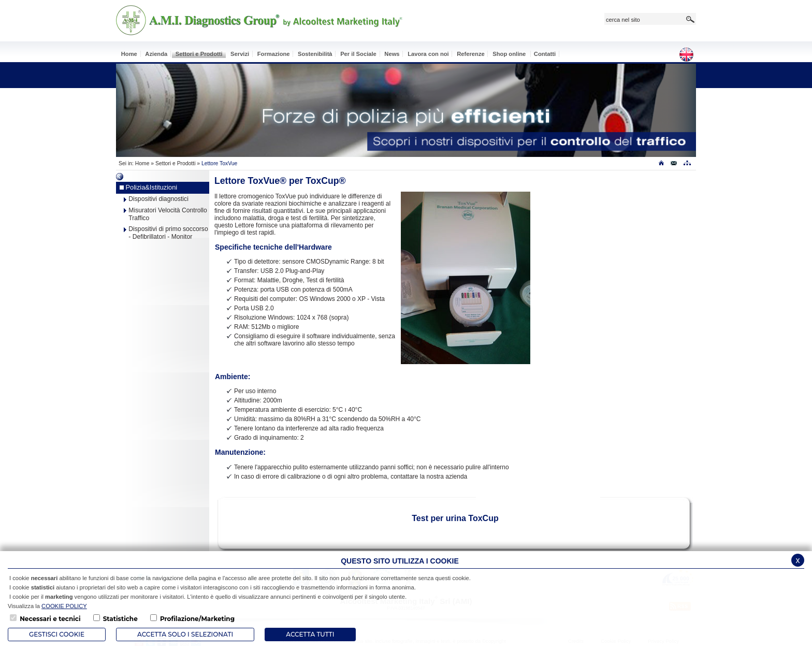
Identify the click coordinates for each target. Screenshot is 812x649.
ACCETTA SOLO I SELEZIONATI (185, 634)
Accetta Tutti (310, 634)
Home (142, 163)
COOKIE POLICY (64, 606)
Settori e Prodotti (175, 163)
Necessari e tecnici (50, 619)
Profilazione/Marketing (197, 619)
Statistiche (120, 619)
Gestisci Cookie (57, 634)
